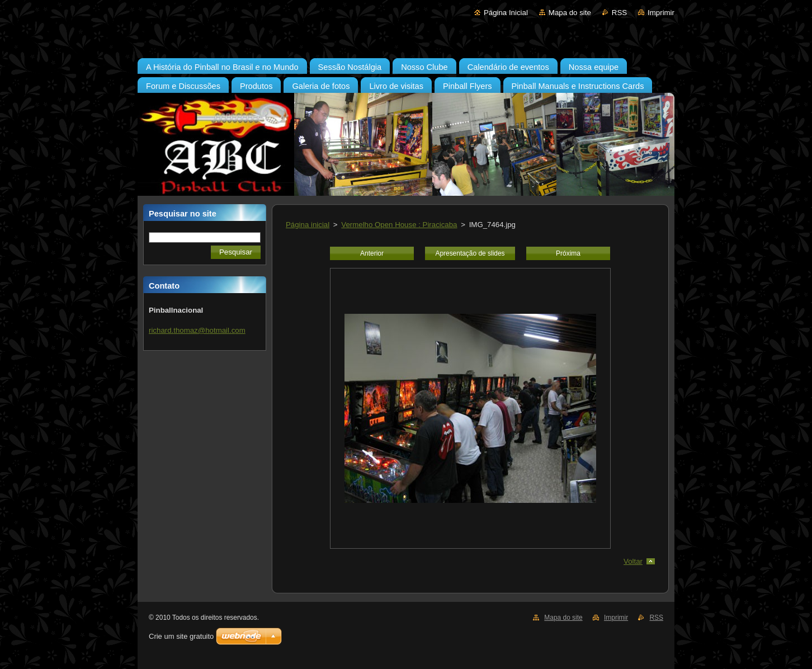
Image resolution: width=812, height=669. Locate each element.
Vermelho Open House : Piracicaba (399, 225)
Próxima (568, 253)
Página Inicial (506, 13)
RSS (619, 13)
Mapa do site (570, 13)
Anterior (372, 253)
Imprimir (661, 13)
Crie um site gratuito (181, 636)
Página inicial (308, 225)
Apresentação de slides (470, 253)
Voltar (633, 561)
